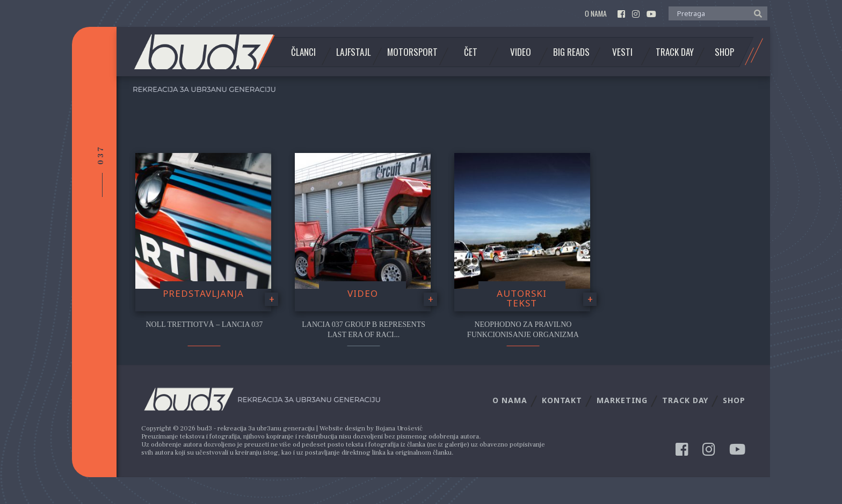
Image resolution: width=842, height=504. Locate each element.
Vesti (622, 52)
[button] (755, 13)
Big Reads (571, 52)
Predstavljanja (203, 293)
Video (521, 52)
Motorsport (412, 52)
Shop (724, 52)
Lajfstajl (354, 52)
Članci (303, 52)
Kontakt (562, 400)
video (363, 293)
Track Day (675, 52)
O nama (596, 14)
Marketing (622, 400)
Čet (471, 52)
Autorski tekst (522, 298)
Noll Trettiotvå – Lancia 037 (204, 324)
